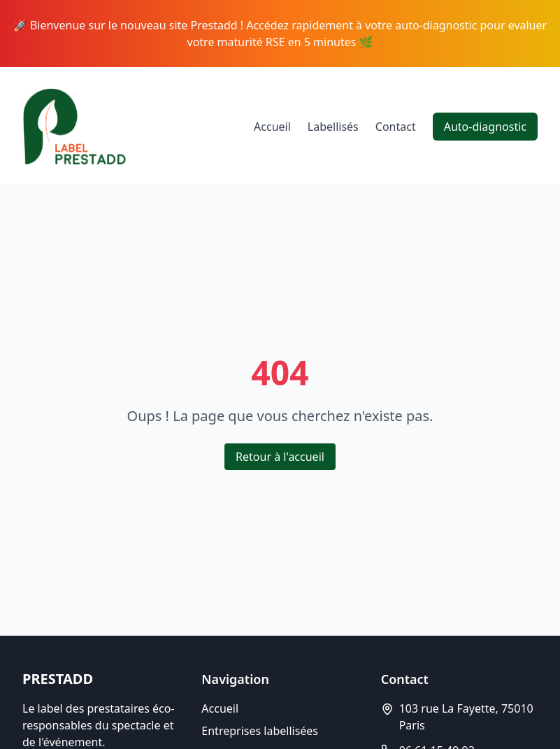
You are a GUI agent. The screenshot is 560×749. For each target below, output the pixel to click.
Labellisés (333, 127)
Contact (396, 127)
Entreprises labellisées (260, 731)
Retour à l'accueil (280, 457)
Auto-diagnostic (485, 127)
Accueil (272, 127)
